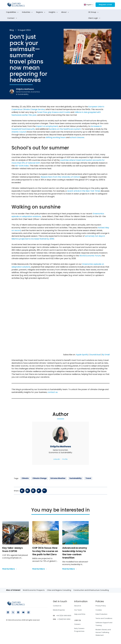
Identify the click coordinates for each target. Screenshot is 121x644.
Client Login (95, 18)
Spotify (85, 355)
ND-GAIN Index (22, 166)
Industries (28, 12)
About (66, 12)
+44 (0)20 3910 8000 (64, 616)
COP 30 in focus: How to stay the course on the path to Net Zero (45, 551)
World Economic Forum (90, 256)
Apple (79, 355)
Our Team (78, 610)
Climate (25, 478)
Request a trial (105, 5)
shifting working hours (56, 137)
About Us (78, 606)
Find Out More (10, 569)
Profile (65, 459)
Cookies (99, 610)
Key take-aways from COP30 (12, 549)
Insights (54, 12)
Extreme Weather (58, 478)
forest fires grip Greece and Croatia (54, 112)
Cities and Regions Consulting (59, 590)
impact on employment (47, 126)
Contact (13, 18)
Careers (77, 624)
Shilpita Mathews (60, 446)
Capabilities (13, 12)
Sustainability (75, 478)
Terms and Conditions (104, 618)
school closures (77, 137)
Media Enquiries (59, 610)
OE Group (94, 12)
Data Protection (101, 614)
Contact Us (57, 606)
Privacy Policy (101, 606)
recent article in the (84, 191)
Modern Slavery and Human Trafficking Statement (103, 632)
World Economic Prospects (34, 590)
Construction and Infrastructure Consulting (91, 590)
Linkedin (57, 459)
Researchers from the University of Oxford (60, 177)
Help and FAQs (80, 614)
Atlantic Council (19, 132)
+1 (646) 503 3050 (64, 619)
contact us (53, 392)
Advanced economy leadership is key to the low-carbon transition (75, 553)
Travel (88, 478)
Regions (41, 12)
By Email (106, 355)
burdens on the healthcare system (65, 129)
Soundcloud (95, 355)
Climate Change (40, 478)
